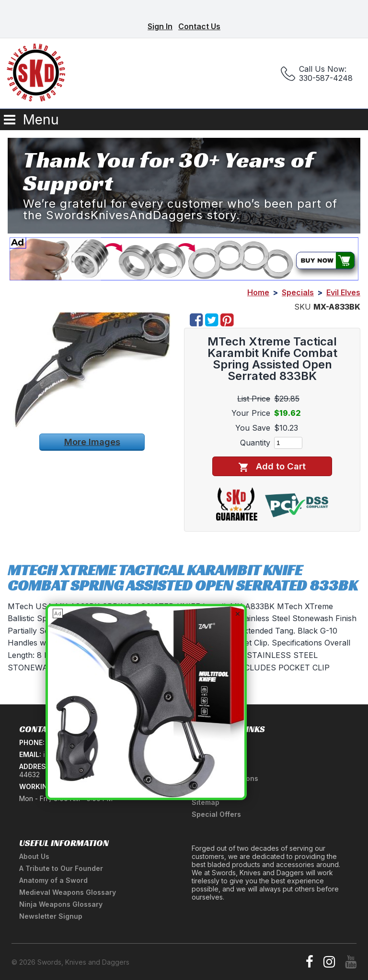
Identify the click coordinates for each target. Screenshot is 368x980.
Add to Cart (272, 466)
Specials (298, 292)
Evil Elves (343, 292)
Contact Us (199, 26)
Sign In (160, 26)
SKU (303, 307)
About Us (34, 856)
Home (258, 292)
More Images (92, 442)
